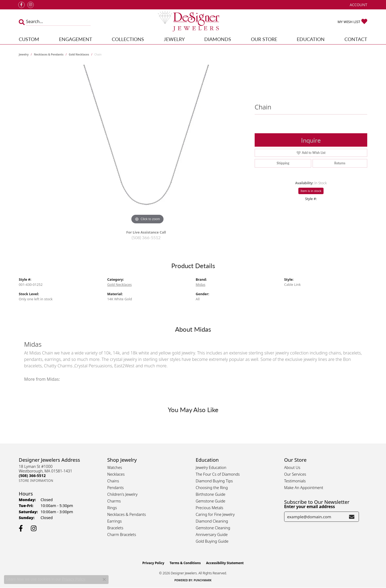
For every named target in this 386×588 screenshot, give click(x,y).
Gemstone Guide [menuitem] (210, 501)
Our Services (295, 474)
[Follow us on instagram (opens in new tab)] (31, 5)
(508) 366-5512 (146, 237)
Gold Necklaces (79, 54)
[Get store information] (36, 481)
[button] (358, 5)
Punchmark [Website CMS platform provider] (203, 580)
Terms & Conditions (185, 563)
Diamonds (218, 39)
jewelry (24, 54)
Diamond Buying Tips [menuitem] (214, 481)
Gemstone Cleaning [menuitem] (213, 528)
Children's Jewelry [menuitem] (122, 494)
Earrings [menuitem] (114, 521)
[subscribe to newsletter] (352, 517)
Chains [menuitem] (113, 481)
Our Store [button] (264, 39)
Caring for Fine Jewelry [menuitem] (215, 514)
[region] (147, 145)
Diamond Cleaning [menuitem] (212, 521)
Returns (340, 163)
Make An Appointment (304, 488)
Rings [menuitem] (112, 508)
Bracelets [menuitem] (115, 528)
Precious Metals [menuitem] (209, 508)
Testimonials (295, 481)
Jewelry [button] (174, 39)
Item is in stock (311, 191)
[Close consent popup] (104, 579)
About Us (292, 467)
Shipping (283, 163)
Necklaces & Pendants (49, 54)
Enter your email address (309, 506)
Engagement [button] (76, 39)
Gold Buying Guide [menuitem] (212, 541)
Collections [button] (128, 39)
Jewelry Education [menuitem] (211, 467)
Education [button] (311, 39)
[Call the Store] (32, 476)
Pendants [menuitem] (116, 488)
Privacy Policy (153, 563)
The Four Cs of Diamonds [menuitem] (218, 474)
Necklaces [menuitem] (116, 474)
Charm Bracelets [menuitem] (122, 535)
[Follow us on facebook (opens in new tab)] (21, 5)
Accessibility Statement (225, 563)
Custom (29, 39)
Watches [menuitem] (115, 467)
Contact (356, 39)
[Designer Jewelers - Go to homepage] (193, 22)
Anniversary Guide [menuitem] (212, 535)
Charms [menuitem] (114, 501)
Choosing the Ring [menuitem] (212, 488)
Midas (201, 284)
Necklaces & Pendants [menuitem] (127, 514)
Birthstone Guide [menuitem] (211, 494)
